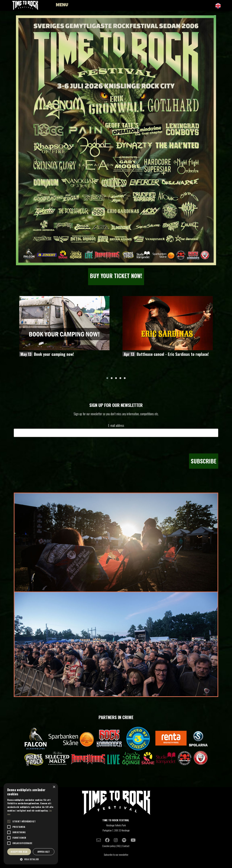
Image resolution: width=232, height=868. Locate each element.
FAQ (119, 846)
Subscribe (204, 461)
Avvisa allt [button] (44, 852)
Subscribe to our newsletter (116, 855)
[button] (107, 378)
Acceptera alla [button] (19, 852)
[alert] (31, 824)
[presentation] (191, 445)
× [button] (54, 787)
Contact (126, 846)
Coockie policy (109, 846)
